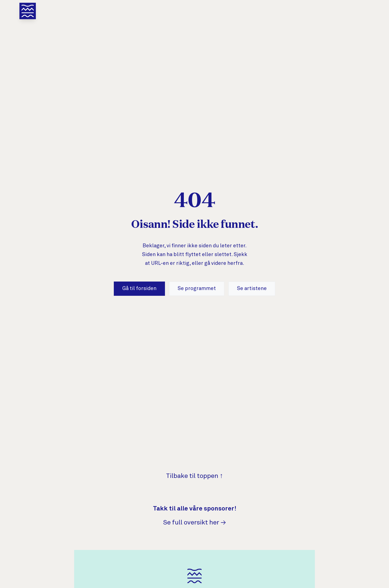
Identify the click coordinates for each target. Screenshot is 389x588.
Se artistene (252, 289)
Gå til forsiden (139, 289)
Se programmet (197, 289)
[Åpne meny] (28, 11)
